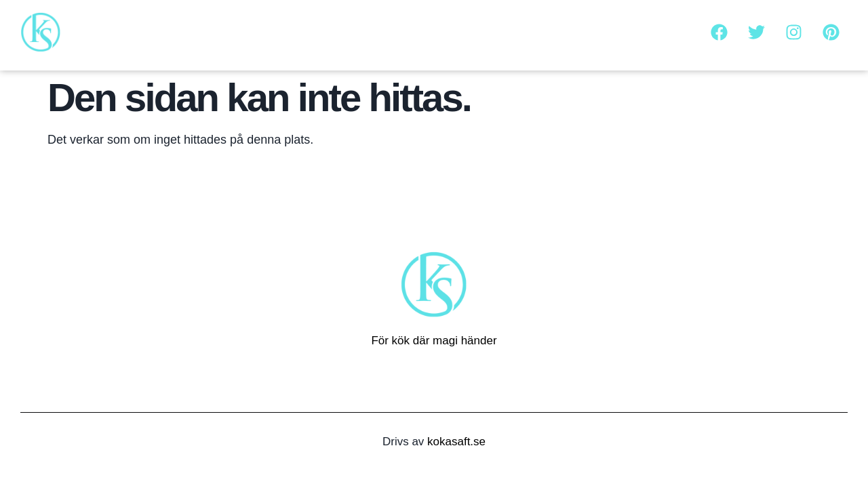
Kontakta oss (593, 32)
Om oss (519, 32)
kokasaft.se (456, 442)
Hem (467, 32)
